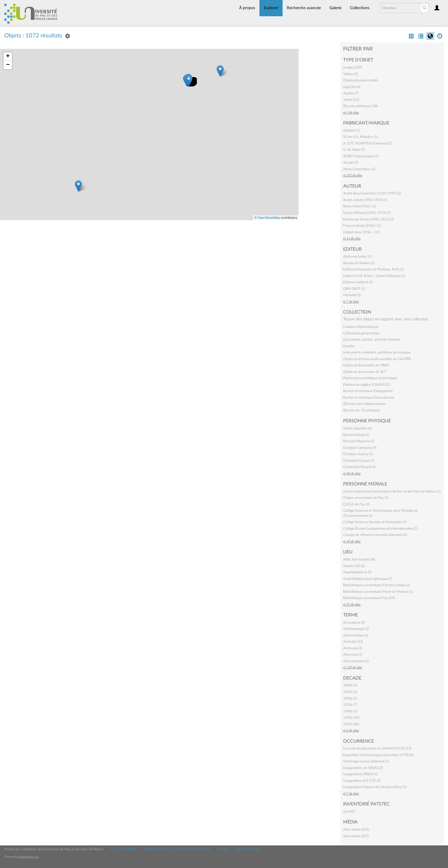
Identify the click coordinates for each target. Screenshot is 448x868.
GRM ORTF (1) (354, 289)
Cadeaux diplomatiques (361, 327)
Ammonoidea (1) (356, 635)
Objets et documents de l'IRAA (366, 365)
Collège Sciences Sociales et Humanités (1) (375, 522)
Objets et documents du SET (365, 372)
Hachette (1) (352, 295)
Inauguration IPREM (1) (360, 774)
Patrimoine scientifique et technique (370, 378)
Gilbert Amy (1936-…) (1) (362, 232)
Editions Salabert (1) (358, 282)
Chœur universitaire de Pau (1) (366, 498)
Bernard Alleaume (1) (359, 441)
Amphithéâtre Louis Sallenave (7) (367, 579)
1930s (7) (350, 705)
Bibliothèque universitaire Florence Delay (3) (376, 585)
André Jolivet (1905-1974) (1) (365, 200)
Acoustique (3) (354, 622)
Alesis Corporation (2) (359, 169)
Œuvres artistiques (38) (360, 106)
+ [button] (8, 57)
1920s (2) (350, 698)
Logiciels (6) (352, 87)
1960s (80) (351, 724)
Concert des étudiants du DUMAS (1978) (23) (377, 748)
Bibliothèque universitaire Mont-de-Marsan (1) (378, 592)
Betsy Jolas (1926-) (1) (360, 206)
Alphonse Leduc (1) (357, 256)
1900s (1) (350, 685)
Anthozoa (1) (353, 648)
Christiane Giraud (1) (359, 461)
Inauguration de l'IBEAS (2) (363, 768)
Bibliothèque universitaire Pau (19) (369, 598)
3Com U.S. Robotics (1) (360, 137)
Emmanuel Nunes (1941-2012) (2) (369, 219)
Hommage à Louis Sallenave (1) (366, 761)
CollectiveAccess (29, 857)
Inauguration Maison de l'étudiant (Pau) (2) (375, 787)
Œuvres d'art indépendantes (364, 404)
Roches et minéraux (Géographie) (368, 391)
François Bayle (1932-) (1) (362, 226)
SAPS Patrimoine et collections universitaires (177, 849)
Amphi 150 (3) (354, 566)
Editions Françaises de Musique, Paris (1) (373, 269)
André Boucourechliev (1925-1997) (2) (372, 193)
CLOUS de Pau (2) (356, 504)
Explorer (271, 8)
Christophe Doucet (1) (360, 467)
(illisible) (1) (351, 130)
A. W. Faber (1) (354, 150)
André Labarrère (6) (357, 428)
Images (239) (353, 67)
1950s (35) (351, 718)
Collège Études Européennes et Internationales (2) (380, 529)
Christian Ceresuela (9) (360, 448)
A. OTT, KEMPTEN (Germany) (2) (368, 143)
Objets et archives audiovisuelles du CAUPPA (377, 359)
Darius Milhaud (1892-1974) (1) (367, 213)
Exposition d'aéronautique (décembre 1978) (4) (378, 755)
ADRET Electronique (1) (361, 156)
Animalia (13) (353, 642)
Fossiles (349, 346)
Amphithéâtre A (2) (357, 572)
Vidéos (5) (351, 74)
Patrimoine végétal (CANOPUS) (366, 385)
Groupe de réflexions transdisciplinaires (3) (375, 535)
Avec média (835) (356, 829)
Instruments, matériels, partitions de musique (377, 352)
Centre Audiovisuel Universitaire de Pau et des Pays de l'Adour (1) (392, 491)
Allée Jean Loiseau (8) (359, 559)
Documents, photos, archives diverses (371, 339)
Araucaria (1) (353, 654)
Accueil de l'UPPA (124, 849)
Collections (360, 8)
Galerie (335, 8)
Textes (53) (351, 100)
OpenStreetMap (269, 218)
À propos (247, 8)
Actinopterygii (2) (356, 629)
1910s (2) (350, 692)
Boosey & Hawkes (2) (359, 263)
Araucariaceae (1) (356, 661)
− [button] (8, 65)
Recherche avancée (304, 8)
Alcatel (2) (351, 162)
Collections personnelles (361, 333)
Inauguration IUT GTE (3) (362, 781)
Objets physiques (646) (360, 80)
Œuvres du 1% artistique (362, 410)
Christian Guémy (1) (358, 454)
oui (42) (349, 811)
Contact (223, 849)
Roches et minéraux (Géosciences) (369, 397)
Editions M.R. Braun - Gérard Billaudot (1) (374, 276)
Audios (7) (351, 93)
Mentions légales (248, 849)
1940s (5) (350, 711)
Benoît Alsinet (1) (356, 435)
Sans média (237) (356, 836)
